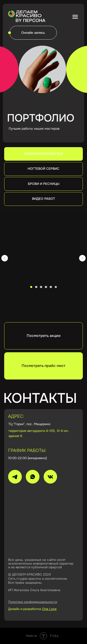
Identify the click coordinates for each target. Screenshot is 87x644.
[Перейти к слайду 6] (56, 287)
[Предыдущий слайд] (5, 258)
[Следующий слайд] (82, 258)
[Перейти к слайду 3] (41, 287)
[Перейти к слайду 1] (31, 287)
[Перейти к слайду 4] (46, 287)
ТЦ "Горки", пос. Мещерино (29, 424)
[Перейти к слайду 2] (36, 287)
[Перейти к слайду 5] (51, 287)
